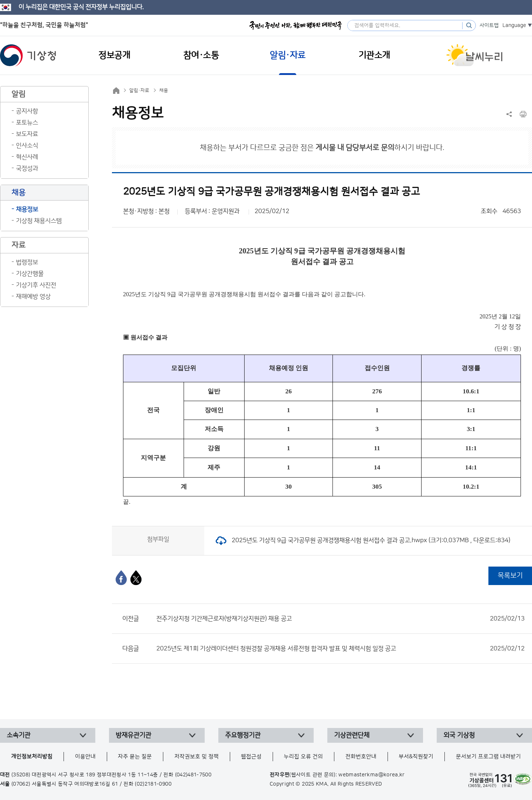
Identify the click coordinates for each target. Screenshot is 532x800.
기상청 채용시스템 (39, 221)
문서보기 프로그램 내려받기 (488, 757)
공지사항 (27, 111)
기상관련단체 (352, 735)
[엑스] (136, 578)
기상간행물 (30, 274)
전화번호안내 (361, 757)
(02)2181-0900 (153, 784)
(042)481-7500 (193, 775)
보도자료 (27, 134)
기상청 (28, 55)
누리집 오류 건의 (303, 757)
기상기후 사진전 (36, 285)
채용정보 (27, 209)
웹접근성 (251, 757)
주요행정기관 (243, 735)
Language (514, 25)
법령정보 (27, 262)
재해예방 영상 (33, 297)
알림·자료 (139, 90)
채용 (164, 90)
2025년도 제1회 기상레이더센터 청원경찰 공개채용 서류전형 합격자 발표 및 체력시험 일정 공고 (340, 649)
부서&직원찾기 (416, 757)
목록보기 (510, 576)
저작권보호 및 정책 (197, 757)
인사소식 (27, 146)
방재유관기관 (133, 735)
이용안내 (85, 757)
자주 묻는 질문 (135, 757)
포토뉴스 (27, 123)
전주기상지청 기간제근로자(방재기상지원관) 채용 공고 (340, 619)
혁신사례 (27, 157)
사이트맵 (489, 25)
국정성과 (27, 168)
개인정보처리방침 (32, 757)
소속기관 (18, 735)
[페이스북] (121, 578)
